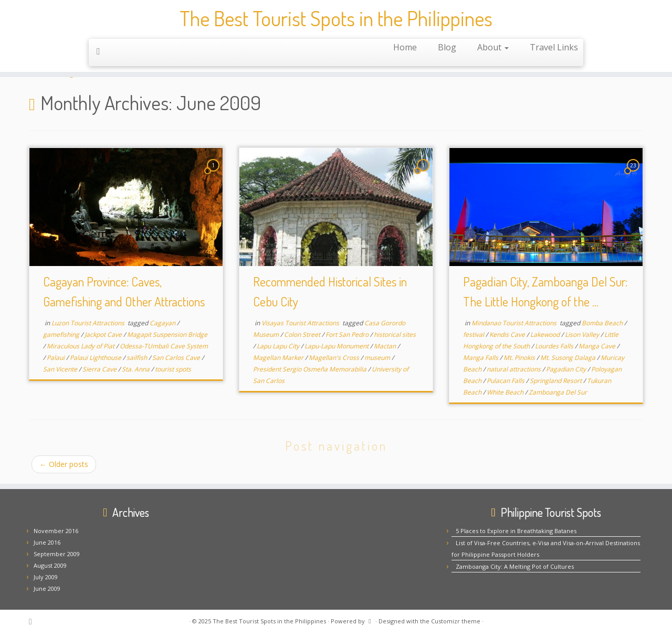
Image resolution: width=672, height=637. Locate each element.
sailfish (138, 358)
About (493, 48)
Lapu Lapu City (279, 346)
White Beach (506, 392)
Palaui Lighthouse (96, 358)
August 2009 (50, 565)
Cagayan (163, 323)
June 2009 (47, 588)
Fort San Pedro (348, 335)
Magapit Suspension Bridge (167, 335)
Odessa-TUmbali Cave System (164, 346)
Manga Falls (481, 358)
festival (474, 335)
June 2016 (47, 542)
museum (378, 358)
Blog (447, 48)
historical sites (395, 335)
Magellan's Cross (335, 358)
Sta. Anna (136, 369)
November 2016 (56, 531)
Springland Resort (556, 381)
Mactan (386, 346)
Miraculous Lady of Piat (81, 346)
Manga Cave (598, 346)
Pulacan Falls (506, 381)
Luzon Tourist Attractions (89, 323)
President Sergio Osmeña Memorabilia (311, 369)
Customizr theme (456, 621)
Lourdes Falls (555, 346)
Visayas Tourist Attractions (301, 323)
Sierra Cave (100, 369)
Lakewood (546, 335)
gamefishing (62, 335)
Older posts (64, 464)
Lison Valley (583, 335)
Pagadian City (567, 369)
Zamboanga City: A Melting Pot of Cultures (515, 566)
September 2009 (57, 554)
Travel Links (554, 48)
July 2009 (46, 577)
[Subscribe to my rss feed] (102, 51)
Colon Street (303, 335)
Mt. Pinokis (520, 358)
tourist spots (173, 369)
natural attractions (514, 369)
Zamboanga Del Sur (558, 392)
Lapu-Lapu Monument (337, 346)
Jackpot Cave (104, 335)
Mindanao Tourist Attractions (515, 323)
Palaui (56, 358)
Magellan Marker (279, 358)
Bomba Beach (603, 323)
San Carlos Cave (177, 358)
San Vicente (61, 369)
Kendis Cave (508, 335)
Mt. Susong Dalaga (569, 358)
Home (405, 48)
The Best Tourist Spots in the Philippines (336, 18)
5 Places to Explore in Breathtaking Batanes (516, 531)
